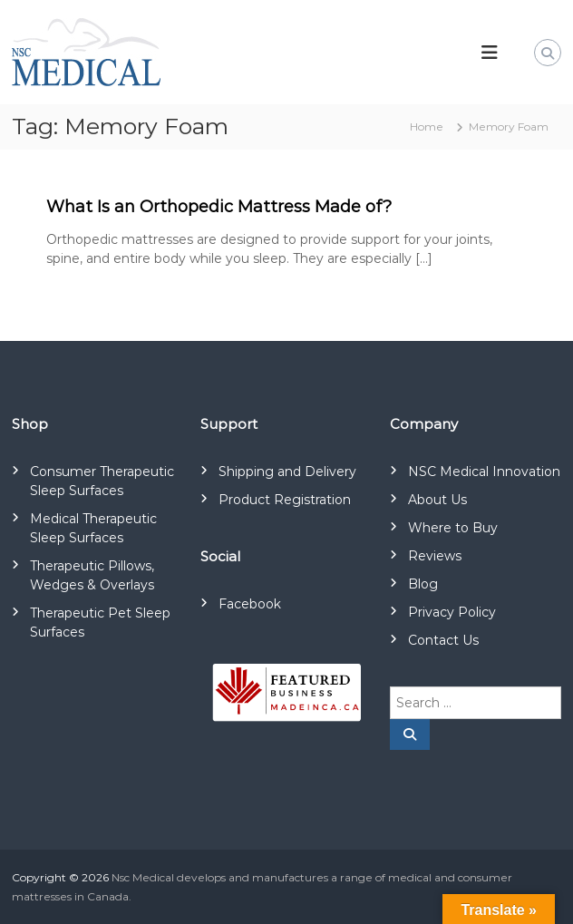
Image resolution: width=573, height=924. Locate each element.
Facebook (250, 604)
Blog (423, 584)
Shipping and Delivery (287, 472)
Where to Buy (453, 528)
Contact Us (443, 640)
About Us (437, 500)
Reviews (435, 556)
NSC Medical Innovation (484, 472)
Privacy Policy (452, 612)
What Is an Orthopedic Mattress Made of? (219, 207)
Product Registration (285, 500)
